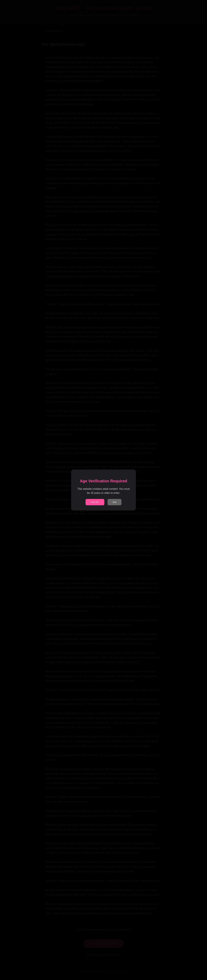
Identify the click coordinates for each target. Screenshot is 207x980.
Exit (114, 502)
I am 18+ (95, 502)
